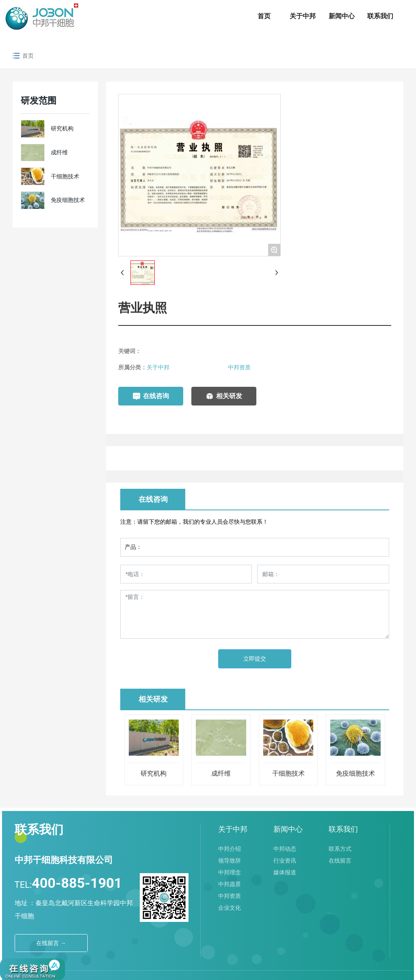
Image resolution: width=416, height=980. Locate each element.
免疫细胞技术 (68, 200)
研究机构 (62, 128)
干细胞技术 (65, 176)
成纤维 (59, 152)
